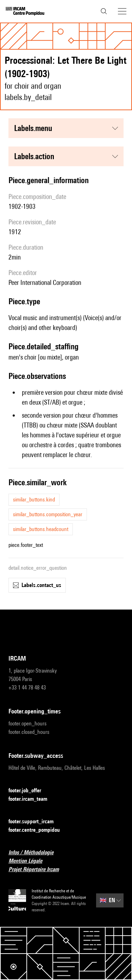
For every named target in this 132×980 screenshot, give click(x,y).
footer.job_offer (29, 791)
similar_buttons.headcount (41, 529)
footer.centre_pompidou (38, 830)
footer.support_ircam (35, 822)
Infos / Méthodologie (35, 853)
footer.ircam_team (32, 799)
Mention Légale (30, 861)
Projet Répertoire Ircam (38, 870)
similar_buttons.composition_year (48, 514)
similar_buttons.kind (34, 500)
